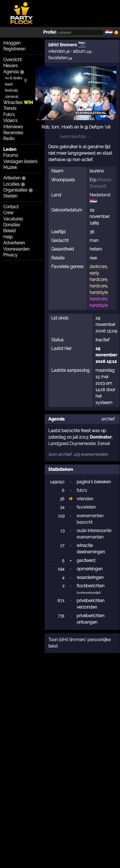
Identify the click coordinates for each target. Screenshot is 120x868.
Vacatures (13, 219)
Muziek (10, 167)
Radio (9, 139)
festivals (11, 90)
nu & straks (13, 78)
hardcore (98, 286)
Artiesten (12, 178)
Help (8, 237)
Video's (10, 121)
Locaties (11, 184)
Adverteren (14, 243)
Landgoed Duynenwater (72, 444)
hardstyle (99, 292)
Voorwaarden (16, 249)
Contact (11, 207)
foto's (82, 490)
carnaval (11, 97)
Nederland (100, 195)
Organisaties (15, 190)
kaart (9, 84)
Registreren (14, 49)
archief (108, 419)
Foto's (9, 115)
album (79, 51)
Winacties (18, 103)
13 (62, 531)
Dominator (101, 437)
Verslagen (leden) (20, 162)
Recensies (13, 133)
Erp (93, 180)
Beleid (9, 231)
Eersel (104, 444)
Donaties (12, 225)
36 (62, 499)
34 (62, 507)
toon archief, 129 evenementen (78, 454)
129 (61, 516)
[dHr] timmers (63, 45)
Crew (8, 213)
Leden (10, 149)
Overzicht (12, 60)
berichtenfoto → (76, 137)
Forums (11, 155)
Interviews (13, 127)
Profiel (50, 32)
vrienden (57, 51)
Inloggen (12, 43)
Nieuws (11, 66)
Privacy (10, 255)
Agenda (11, 72)
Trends (10, 108)
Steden (10, 196)
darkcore (98, 267)
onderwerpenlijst (89, 593)
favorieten (58, 58)
